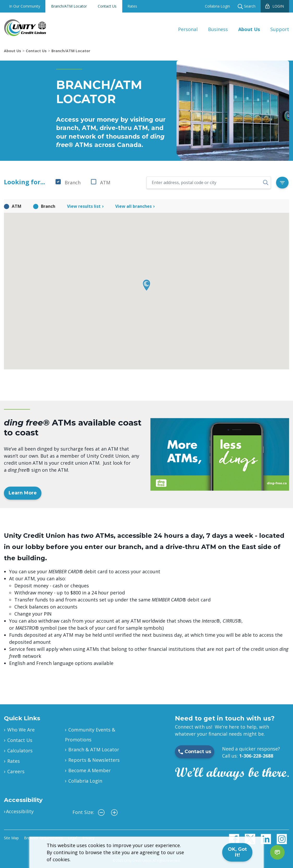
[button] (146, 285)
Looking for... (25, 182)
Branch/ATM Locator (69, 6)
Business (218, 29)
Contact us (195, 752)
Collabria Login (217, 6)
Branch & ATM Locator (94, 749)
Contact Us (107, 6)
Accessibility (20, 811)
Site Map (11, 838)
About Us (249, 29)
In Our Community (25, 6)
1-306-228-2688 (256, 756)
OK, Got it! (237, 852)
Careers (16, 771)
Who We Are (21, 730)
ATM (105, 182)
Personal (188, 29)
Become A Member (90, 770)
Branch (73, 182)
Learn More (23, 493)
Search (247, 6)
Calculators (20, 751)
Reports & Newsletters (94, 760)
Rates (132, 6)
